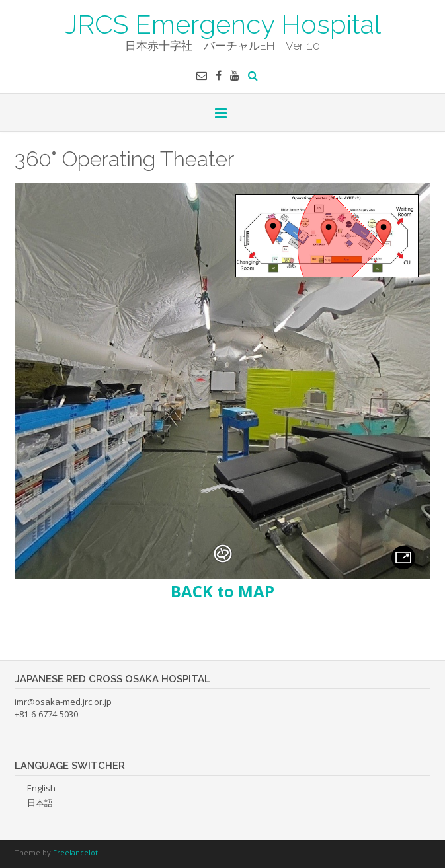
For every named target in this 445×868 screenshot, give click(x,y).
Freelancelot (75, 852)
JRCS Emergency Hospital (223, 23)
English (41, 788)
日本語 (40, 803)
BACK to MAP (222, 591)
